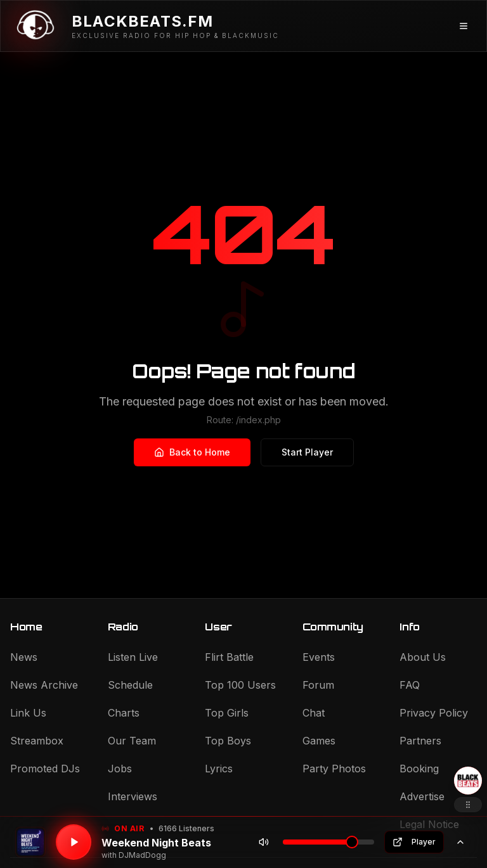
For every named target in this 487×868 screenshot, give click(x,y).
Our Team (132, 741)
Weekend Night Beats (156, 843)
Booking (419, 769)
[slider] (352, 842)
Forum (318, 685)
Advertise (422, 796)
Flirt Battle (229, 657)
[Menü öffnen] (464, 26)
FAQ (410, 685)
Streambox (37, 741)
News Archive (44, 685)
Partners (420, 741)
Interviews (133, 796)
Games (319, 741)
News (24, 657)
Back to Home (192, 452)
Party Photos (334, 769)
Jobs (120, 769)
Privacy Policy (434, 713)
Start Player (307, 452)
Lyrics (219, 769)
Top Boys (228, 741)
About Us (423, 657)
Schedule (130, 685)
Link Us (28, 713)
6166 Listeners (186, 828)
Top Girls (227, 713)
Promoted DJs (45, 769)
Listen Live (133, 657)
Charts (124, 713)
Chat (314, 713)
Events (319, 657)
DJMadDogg (142, 855)
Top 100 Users (240, 685)
